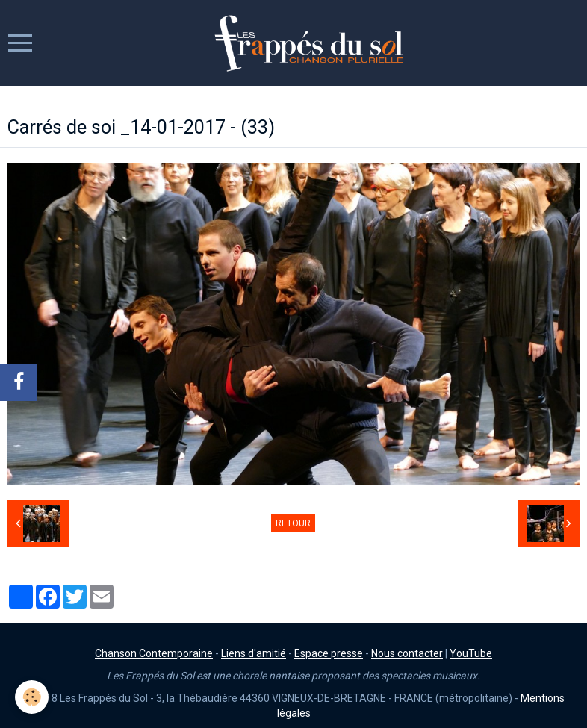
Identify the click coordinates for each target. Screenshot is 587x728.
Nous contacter (407, 653)
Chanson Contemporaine (154, 653)
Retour (293, 523)
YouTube (471, 653)
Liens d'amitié (254, 653)
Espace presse (329, 653)
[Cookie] (32, 697)
